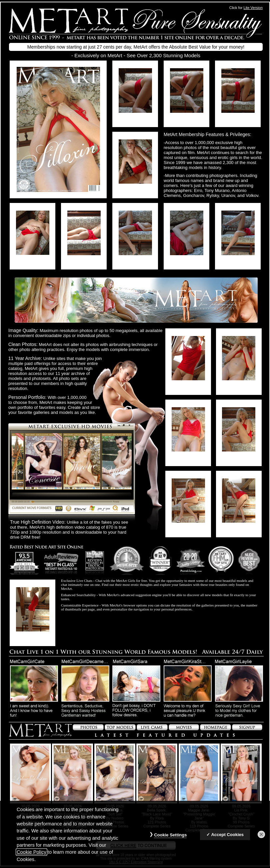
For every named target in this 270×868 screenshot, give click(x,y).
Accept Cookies (227, 837)
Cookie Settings (170, 837)
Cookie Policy (31, 854)
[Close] (261, 836)
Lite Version (253, 8)
